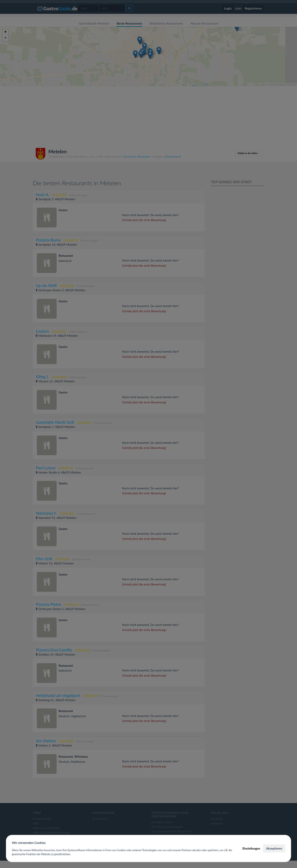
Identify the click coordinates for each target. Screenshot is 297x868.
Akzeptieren (274, 848)
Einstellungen (251, 848)
